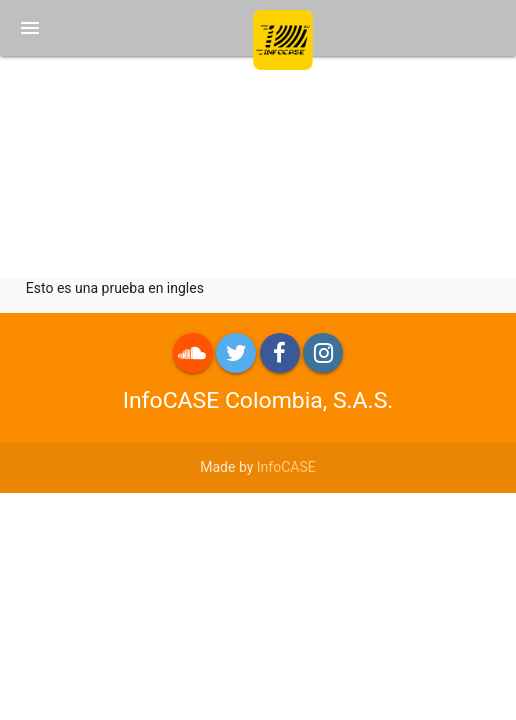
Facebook (280, 353)
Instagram (323, 353)
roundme (193, 353)
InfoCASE (286, 467)
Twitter (236, 353)
